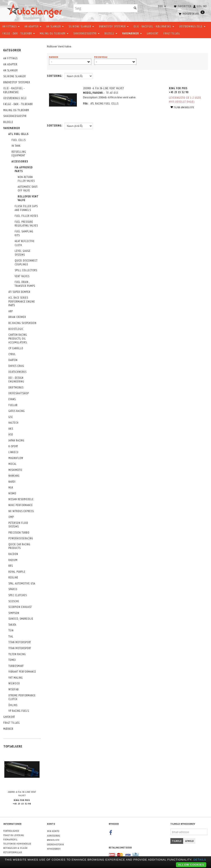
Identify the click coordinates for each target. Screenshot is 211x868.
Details (200, 860)
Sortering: (55, 76)
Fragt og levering (14, 835)
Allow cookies (191, 865)
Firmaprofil (10, 839)
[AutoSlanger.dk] (35, 10)
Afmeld (190, 841)
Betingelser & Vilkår (15, 848)
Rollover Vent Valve (59, 46)
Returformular (13, 852)
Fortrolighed (11, 831)
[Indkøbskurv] (191, 13)
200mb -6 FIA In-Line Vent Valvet (22, 794)
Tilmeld (177, 841)
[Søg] (135, 8)
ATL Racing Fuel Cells (104, 104)
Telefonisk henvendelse (17, 844)
